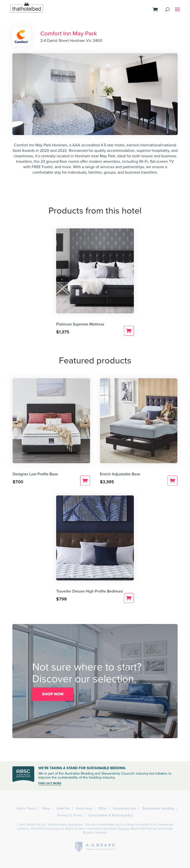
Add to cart (129, 331)
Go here (124, 829)
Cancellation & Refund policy (111, 815)
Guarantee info (124, 808)
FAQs (102, 808)
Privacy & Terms (70, 815)
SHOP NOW (53, 694)
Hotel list (63, 808)
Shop (46, 808)
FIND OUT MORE (50, 783)
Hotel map (84, 808)
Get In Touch (26, 808)
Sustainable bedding (158, 808)
